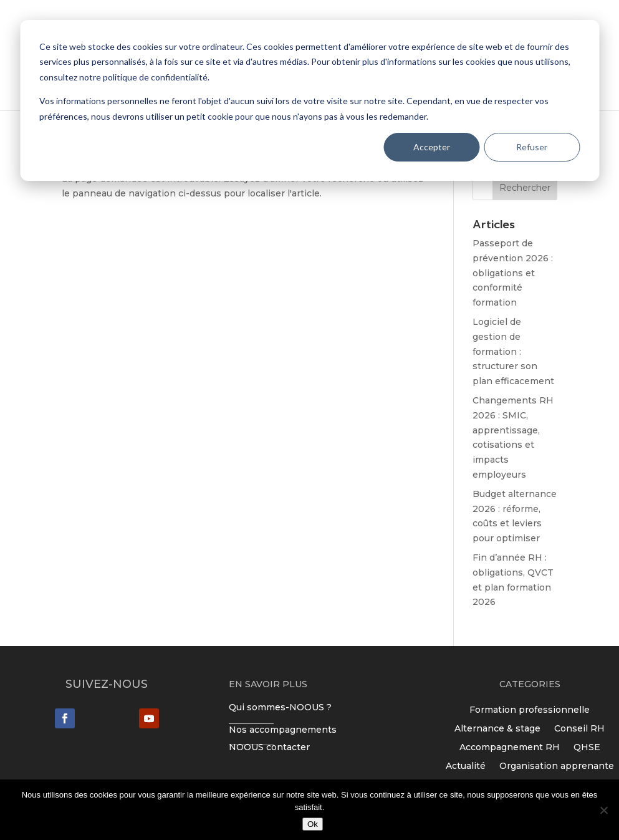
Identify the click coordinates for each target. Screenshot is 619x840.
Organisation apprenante (557, 765)
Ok (313, 824)
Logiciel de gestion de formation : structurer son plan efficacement (513, 351)
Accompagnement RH (510, 746)
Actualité (466, 765)
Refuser (532, 147)
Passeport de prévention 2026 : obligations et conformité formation (513, 273)
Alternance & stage (497, 728)
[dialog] (309, 100)
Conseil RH (579, 728)
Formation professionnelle (530, 709)
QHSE (587, 746)
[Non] (603, 810)
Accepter (432, 147)
